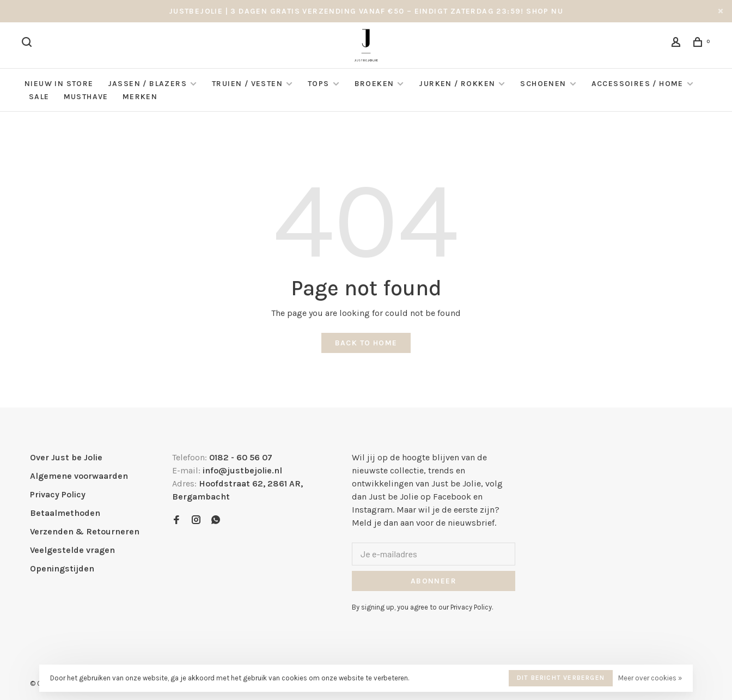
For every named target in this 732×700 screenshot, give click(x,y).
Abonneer (434, 581)
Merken (140, 97)
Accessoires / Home (639, 84)
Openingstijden (62, 568)
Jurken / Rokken (457, 84)
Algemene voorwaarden (79, 476)
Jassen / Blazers (147, 84)
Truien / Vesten (247, 84)
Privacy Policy (58, 494)
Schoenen (543, 84)
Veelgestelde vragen (72, 550)
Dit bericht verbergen (561, 678)
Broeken (374, 84)
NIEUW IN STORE (59, 84)
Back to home (366, 343)
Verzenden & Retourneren (85, 531)
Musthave (86, 97)
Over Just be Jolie (66, 457)
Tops (319, 84)
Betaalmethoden (65, 513)
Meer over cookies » (650, 678)
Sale (39, 97)
